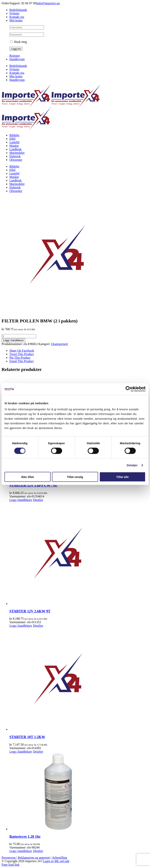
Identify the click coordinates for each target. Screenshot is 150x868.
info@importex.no (48, 3)
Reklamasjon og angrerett (34, 858)
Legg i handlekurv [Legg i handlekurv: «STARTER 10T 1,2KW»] (21, 752)
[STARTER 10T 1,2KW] (79, 679)
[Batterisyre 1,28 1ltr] (79, 792)
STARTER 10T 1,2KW (27, 737)
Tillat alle (122, 477)
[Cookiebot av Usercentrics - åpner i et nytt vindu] (128, 389)
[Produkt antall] (19, 336)
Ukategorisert (59, 344)
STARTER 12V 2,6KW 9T (30, 611)
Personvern (9, 858)
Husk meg (18, 42)
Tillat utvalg (75, 477)
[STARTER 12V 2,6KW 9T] (79, 554)
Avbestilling (60, 858)
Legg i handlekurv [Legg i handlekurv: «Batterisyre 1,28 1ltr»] (21, 851)
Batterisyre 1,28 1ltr (25, 837)
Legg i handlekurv (13, 340)
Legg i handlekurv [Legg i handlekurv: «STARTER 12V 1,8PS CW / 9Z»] (21, 500)
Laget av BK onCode (56, 861)
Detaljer (132, 465)
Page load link (11, 865)
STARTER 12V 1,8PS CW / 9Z (33, 485)
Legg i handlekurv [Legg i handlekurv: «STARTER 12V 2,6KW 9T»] (21, 626)
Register (15, 56)
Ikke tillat (28, 477)
